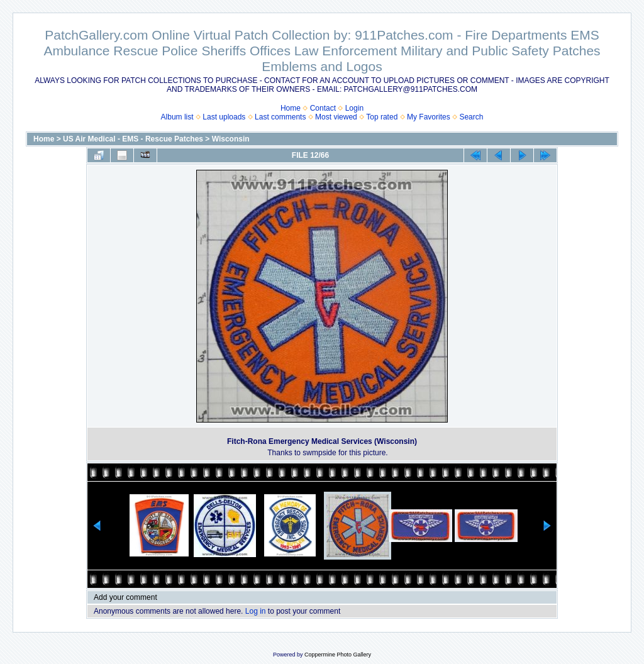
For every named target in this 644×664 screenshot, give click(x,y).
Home (291, 108)
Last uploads (224, 117)
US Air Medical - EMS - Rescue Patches (133, 139)
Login (354, 108)
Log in (256, 611)
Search (471, 117)
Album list (177, 117)
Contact (323, 108)
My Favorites (429, 117)
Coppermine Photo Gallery (338, 655)
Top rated (382, 117)
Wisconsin (231, 139)
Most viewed (336, 117)
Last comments (280, 117)
